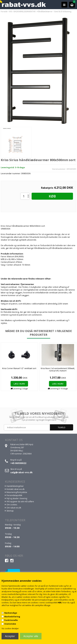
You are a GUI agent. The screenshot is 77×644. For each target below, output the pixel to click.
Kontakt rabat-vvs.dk (15, 489)
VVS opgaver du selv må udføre (20, 502)
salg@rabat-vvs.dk (21, 472)
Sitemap (10, 511)
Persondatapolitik (14, 495)
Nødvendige (11, 613)
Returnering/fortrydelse (17, 492)
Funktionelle (11, 620)
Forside (4, 11)
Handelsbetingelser (15, 486)
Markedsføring (12, 617)
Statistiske (10, 624)
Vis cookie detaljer (10, 628)
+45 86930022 (18, 463)
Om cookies (12, 505)
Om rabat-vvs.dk (14, 508)
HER (60, 602)
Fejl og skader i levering (17, 498)
